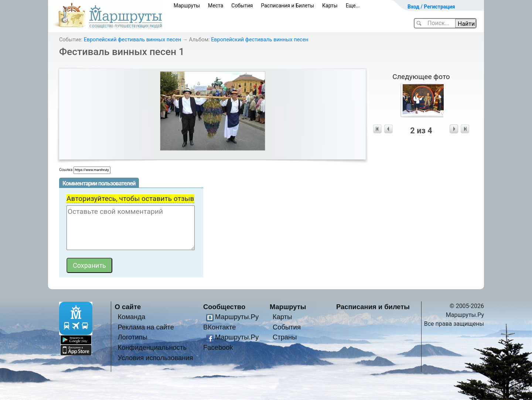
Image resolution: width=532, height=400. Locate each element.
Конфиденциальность (152, 347)
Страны (285, 337)
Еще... (353, 6)
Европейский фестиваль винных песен (132, 40)
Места (216, 6)
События (242, 6)
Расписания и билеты (373, 307)
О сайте (128, 307)
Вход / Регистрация (431, 7)
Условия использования (155, 358)
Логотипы (132, 337)
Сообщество (224, 307)
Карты (330, 6)
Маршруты (187, 6)
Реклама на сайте (146, 327)
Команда (131, 317)
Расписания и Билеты (287, 6)
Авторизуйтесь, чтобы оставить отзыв (130, 199)
